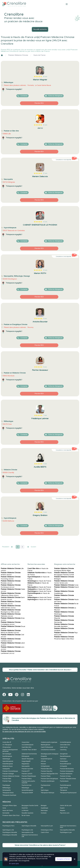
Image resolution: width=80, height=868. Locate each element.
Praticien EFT (26, 771)
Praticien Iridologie (8, 774)
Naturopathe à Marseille (67, 830)
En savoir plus (14, 864)
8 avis (45, 319)
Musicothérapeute (66, 764)
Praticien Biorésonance (67, 769)
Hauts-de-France (39, 55)
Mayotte (63, 810)
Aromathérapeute (65, 742)
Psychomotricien (27, 785)
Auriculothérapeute (27, 745)
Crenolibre (7, 688)
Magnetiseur (26, 764)
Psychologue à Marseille (10, 832)
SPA (42, 788)
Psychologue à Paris (8, 826)
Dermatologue (7, 754)
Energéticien (64, 754)
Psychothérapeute (65, 785)
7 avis (45, 415)
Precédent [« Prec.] (8, 547)
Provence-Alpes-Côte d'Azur (11, 815)
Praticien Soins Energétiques (49, 779)
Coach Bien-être (26, 747)
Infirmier (43, 761)
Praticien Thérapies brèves (68, 779)
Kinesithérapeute (8, 764)
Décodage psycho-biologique (50, 754)
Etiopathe (44, 756)
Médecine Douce (7, 766)
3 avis (45, 464)
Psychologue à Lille (27, 830)
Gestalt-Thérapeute (28, 759)
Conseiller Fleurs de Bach (29, 750)
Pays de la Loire (65, 813)
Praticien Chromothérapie (10, 771)
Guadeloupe (44, 808)
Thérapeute (63, 790)
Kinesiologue (64, 761)
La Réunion (25, 810)
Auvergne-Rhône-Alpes (10, 806)
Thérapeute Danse (8, 793)
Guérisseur (63, 759)
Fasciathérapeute (65, 756)
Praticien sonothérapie (48, 781)
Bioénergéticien (46, 745)
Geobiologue (6, 759)
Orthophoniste (45, 766)
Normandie (6, 813)
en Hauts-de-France (39, 581)
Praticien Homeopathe (67, 771)
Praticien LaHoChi (27, 774)
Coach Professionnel (47, 747)
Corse (66, 585)
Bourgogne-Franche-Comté (30, 806)
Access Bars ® (7, 742)
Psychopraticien (46, 785)
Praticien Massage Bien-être (49, 774)
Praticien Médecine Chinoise (18, 55)
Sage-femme (64, 788)
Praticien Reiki (7, 779)
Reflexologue (6, 788)
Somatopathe (7, 790)
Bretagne (44, 806)
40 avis (45, 77)
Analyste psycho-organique (49, 742)
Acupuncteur (26, 742)
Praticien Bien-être (46, 769)
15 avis (45, 222)
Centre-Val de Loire (66, 806)
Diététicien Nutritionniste (29, 754)
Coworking (63, 750)
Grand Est (25, 808)
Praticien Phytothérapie (29, 776)
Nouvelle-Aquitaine (27, 813)
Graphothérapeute (46, 759)
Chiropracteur (7, 747)
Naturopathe (26, 766)
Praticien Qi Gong (65, 776)
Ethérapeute (25, 756)
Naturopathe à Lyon (47, 826)
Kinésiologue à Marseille (10, 835)
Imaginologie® (26, 761)
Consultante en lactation (48, 750)
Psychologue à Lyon (66, 832)
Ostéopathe (6, 769)
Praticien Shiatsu (27, 779)
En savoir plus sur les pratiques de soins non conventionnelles (24, 732)
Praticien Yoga (7, 781)
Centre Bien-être (65, 745)
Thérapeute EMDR (27, 793)
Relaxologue (25, 788)
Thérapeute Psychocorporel (68, 793)
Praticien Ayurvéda (27, 769)
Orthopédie (63, 766)
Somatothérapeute (27, 790)
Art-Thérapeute (7, 745)
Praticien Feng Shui (47, 771)
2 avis (45, 512)
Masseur (43, 764)
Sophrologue (45, 790)
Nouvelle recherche (40, 29)
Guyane (62, 808)
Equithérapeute (7, 756)
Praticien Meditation (66, 774)
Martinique (44, 810)
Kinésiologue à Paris (47, 830)
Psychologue (6, 785)
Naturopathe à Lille (27, 832)
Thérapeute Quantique (9, 795)
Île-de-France (26, 815)
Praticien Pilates (46, 776)
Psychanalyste (64, 781)
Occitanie (44, 813)
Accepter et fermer (63, 859)
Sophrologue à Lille (8, 830)
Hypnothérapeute (8, 761)
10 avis (45, 270)
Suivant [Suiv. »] (31, 547)
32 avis (45, 125)
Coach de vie (64, 747)
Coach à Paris (45, 832)
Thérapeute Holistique (47, 793)
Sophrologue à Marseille (29, 826)
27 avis (45, 173)
